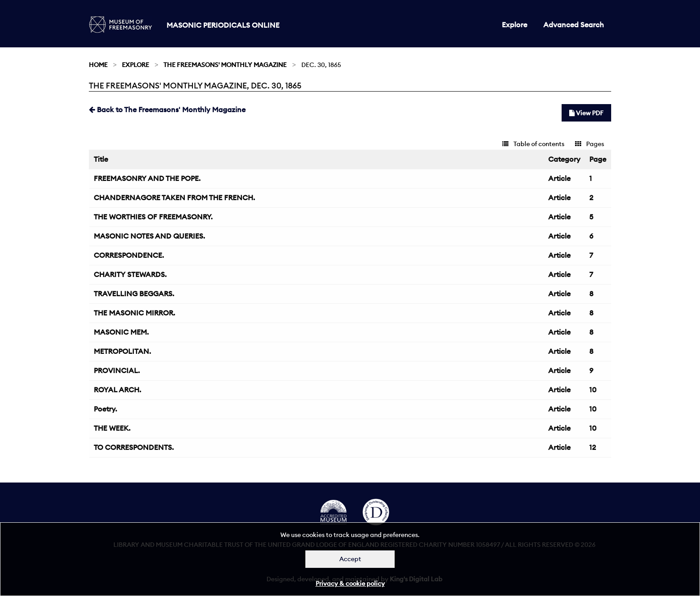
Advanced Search (574, 25)
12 (593, 447)
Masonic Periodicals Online (223, 25)
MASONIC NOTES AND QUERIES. (149, 236)
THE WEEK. (112, 428)
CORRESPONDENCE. (129, 255)
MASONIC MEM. (121, 332)
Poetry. (105, 409)
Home (98, 65)
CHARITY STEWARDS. (130, 274)
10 (593, 390)
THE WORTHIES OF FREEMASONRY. (153, 217)
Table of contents (533, 144)
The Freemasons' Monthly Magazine (225, 65)
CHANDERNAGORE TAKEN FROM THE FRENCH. (174, 197)
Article (559, 178)
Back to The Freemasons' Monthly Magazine (167, 109)
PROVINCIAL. (117, 370)
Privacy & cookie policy (350, 583)
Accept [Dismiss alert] (350, 559)
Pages (590, 144)
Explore (515, 25)
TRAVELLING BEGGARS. (134, 294)
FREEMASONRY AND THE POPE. (147, 178)
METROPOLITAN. (122, 351)
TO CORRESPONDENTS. (134, 447)
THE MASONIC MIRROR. (134, 313)
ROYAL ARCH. (117, 390)
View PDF (586, 113)
